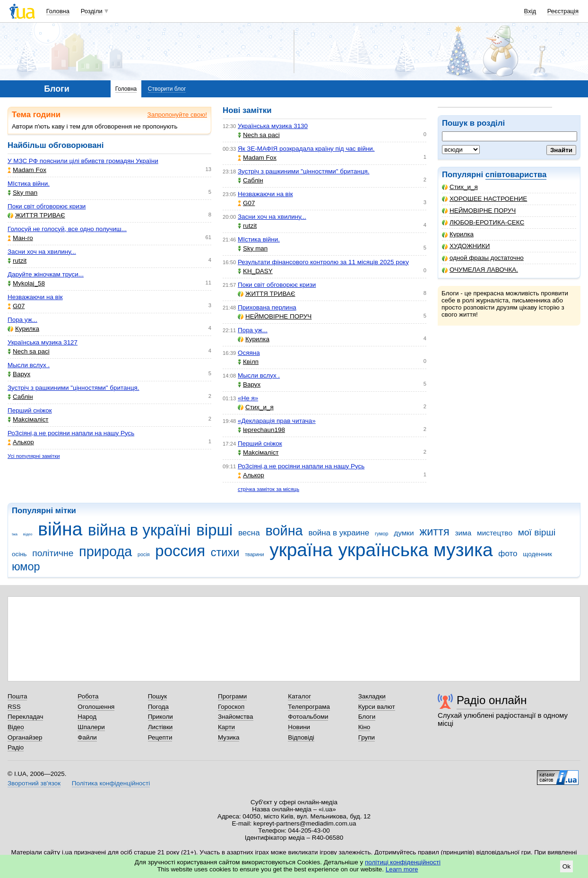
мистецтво (495, 533)
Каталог (299, 696)
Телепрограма (309, 707)
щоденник (537, 554)
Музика (229, 737)
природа (105, 551)
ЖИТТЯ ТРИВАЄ (36, 215)
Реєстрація (563, 11)
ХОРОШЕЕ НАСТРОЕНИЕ (484, 199)
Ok (566, 866)
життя (434, 532)
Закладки (372, 696)
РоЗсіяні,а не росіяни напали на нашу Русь (71, 433)
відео (28, 534)
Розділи (92, 11)
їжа (15, 534)
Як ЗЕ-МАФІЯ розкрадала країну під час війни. (306, 149)
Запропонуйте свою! (177, 115)
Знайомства (236, 717)
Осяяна (249, 353)
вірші (214, 530)
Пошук (158, 696)
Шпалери (91, 727)
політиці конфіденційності (403, 862)
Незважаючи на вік (35, 297)
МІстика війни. (29, 184)
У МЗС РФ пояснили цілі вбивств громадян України (83, 161)
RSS (14, 707)
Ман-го (20, 238)
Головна (58, 11)
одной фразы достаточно (483, 258)
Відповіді (301, 737)
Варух (19, 374)
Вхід (530, 11)
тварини (254, 554)
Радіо (16, 747)
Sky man (22, 193)
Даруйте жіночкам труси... (46, 274)
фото (508, 554)
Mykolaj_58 (26, 283)
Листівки (160, 727)
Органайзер (25, 737)
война (284, 531)
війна (60, 529)
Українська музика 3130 (273, 126)
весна (249, 533)
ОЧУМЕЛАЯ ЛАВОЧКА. (480, 270)
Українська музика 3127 (43, 342)
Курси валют (377, 707)
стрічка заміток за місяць (268, 489)
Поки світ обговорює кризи (47, 206)
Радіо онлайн (492, 700)
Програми (232, 696)
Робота (88, 696)
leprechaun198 (261, 430)
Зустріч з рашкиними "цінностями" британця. (73, 388)
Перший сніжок (30, 410)
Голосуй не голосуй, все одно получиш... (67, 229)
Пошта (17, 696)
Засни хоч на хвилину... (42, 252)
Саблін (20, 397)
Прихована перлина (267, 307)
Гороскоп (231, 707)
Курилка (458, 234)
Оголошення (96, 707)
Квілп (248, 362)
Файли (87, 737)
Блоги (367, 717)
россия (180, 551)
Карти (226, 727)
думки (404, 533)
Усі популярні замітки (34, 456)
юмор (26, 567)
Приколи (160, 717)
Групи (367, 737)
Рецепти (160, 737)
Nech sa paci (29, 351)
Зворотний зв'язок (34, 783)
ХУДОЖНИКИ (466, 246)
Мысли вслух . (29, 365)
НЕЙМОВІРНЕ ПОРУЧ (479, 211)
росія (144, 554)
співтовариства (516, 175)
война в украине (339, 533)
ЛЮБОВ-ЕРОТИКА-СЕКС (483, 222)
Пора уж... (22, 320)
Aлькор (21, 442)
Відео (16, 727)
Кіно (364, 727)
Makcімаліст (28, 419)
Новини (299, 727)
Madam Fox (27, 170)
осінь (19, 554)
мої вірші (537, 532)
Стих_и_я (460, 187)
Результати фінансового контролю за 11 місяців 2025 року (323, 262)
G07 (16, 306)
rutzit (17, 261)
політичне (53, 553)
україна (301, 550)
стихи (225, 552)
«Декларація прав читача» (277, 421)
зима (463, 533)
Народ (87, 717)
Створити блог (167, 89)
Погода (158, 707)
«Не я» (248, 398)
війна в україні (139, 530)
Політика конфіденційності (111, 783)
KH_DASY (255, 271)
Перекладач (25, 717)
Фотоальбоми (308, 717)
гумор (382, 534)
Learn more (402, 869)
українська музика (415, 550)
